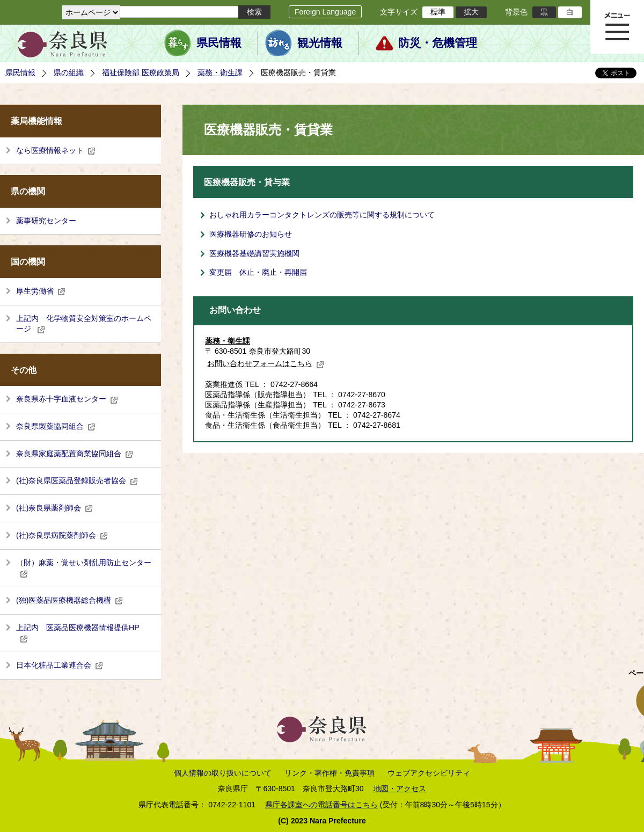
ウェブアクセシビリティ (429, 773)
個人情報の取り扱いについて (223, 773)
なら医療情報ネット (56, 150)
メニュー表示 (617, 27)
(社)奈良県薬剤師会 (54, 508)
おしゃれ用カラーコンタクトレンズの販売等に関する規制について (322, 215)
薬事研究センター (46, 221)
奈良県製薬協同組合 (56, 426)
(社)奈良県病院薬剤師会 (62, 535)
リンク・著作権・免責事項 (330, 773)
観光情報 (320, 43)
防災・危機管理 (438, 43)
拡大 (471, 12)
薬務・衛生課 (220, 72)
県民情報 (219, 43)
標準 (438, 12)
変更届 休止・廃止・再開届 (258, 272)
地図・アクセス (400, 789)
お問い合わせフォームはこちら (266, 363)
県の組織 (69, 72)
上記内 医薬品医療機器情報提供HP (78, 633)
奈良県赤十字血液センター (67, 399)
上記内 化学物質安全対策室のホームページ (84, 324)
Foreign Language (325, 12)
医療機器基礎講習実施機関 (254, 253)
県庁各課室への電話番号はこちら (321, 805)
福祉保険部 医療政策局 (141, 72)
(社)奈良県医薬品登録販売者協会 (77, 480)
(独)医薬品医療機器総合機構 (69, 600)
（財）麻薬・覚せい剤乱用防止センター (84, 568)
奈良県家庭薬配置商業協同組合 (75, 454)
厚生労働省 (41, 291)
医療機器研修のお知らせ (251, 234)
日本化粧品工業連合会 (60, 665)
